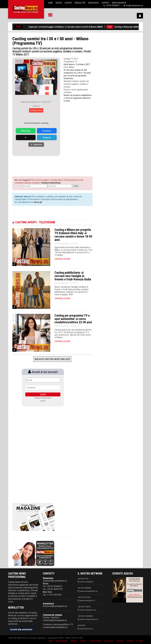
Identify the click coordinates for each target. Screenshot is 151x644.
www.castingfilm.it (87, 582)
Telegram (47, 138)
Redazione (48, 578)
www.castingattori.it (88, 600)
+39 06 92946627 (113, 5)
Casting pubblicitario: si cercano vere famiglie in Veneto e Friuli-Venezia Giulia (73, 276)
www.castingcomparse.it (89, 619)
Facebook (47, 131)
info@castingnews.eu (134, 5)
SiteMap (130, 641)
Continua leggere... (63, 259)
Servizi (59, 3)
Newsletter (80, 3)
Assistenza (93, 3)
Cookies (83, 641)
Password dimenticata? (43, 398)
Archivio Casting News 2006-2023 (52, 359)
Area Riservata (119, 3)
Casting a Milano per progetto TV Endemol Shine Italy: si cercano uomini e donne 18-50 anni (73, 235)
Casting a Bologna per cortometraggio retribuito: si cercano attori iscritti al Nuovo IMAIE (62, 27)
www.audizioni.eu (87, 629)
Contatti (105, 3)
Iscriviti (68, 3)
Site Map (139, 641)
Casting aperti (95, 641)
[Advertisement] (40, 163)
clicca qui (38, 202)
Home (50, 3)
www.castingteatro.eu (88, 610)
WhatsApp (26, 131)
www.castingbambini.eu (89, 591)
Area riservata (62, 641)
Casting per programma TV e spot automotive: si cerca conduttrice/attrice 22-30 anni (73, 319)
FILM (112, 27)
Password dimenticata (51, 183)
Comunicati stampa (52, 615)
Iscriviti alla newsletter (21, 629)
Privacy (74, 641)
